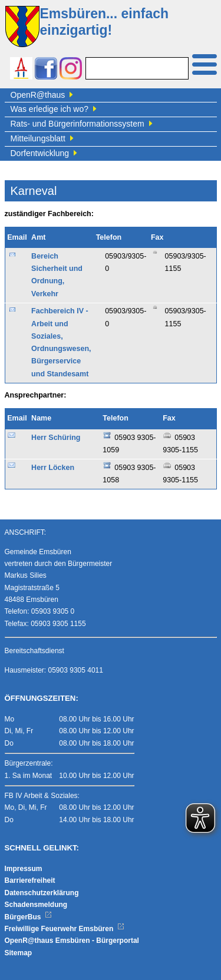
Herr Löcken (53, 468)
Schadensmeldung (36, 905)
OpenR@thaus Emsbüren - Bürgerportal (72, 941)
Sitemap (19, 953)
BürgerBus (29, 917)
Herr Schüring (56, 438)
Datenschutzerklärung (42, 893)
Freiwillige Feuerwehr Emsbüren (65, 929)
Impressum (24, 869)
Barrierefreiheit (30, 880)
